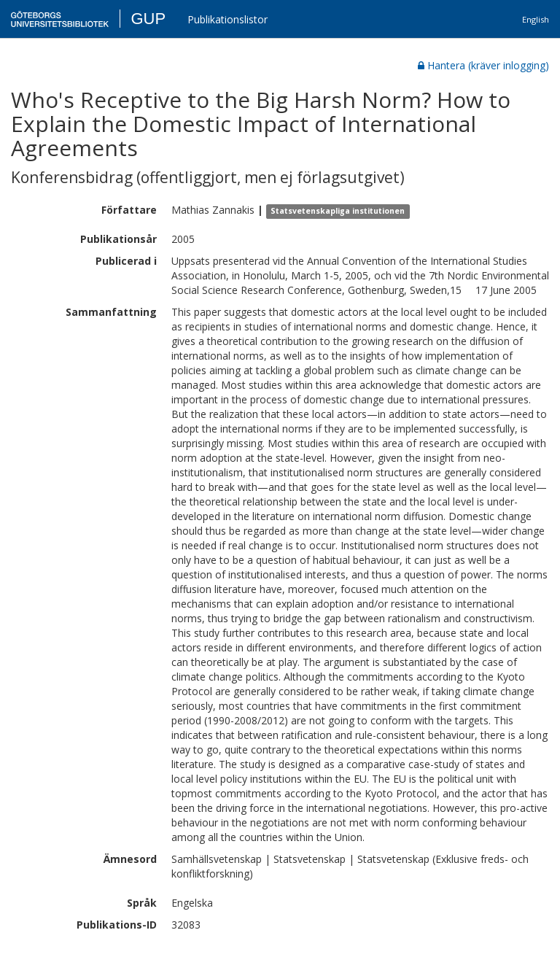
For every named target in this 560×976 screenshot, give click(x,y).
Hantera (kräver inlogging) (483, 65)
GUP (148, 19)
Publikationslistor (227, 19)
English (536, 19)
